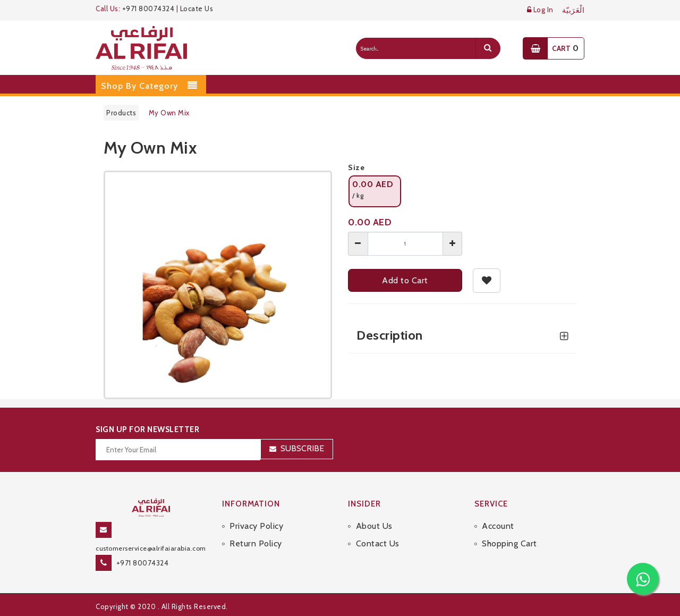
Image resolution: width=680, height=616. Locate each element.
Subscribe (302, 448)
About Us (374, 526)
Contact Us (378, 543)
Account (498, 526)
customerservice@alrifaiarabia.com (151, 548)
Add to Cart (405, 280)
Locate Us (197, 9)
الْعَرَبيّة (573, 10)
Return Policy (256, 543)
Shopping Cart (509, 543)
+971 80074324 (148, 9)
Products (121, 113)
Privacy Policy (256, 526)
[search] (488, 48)
